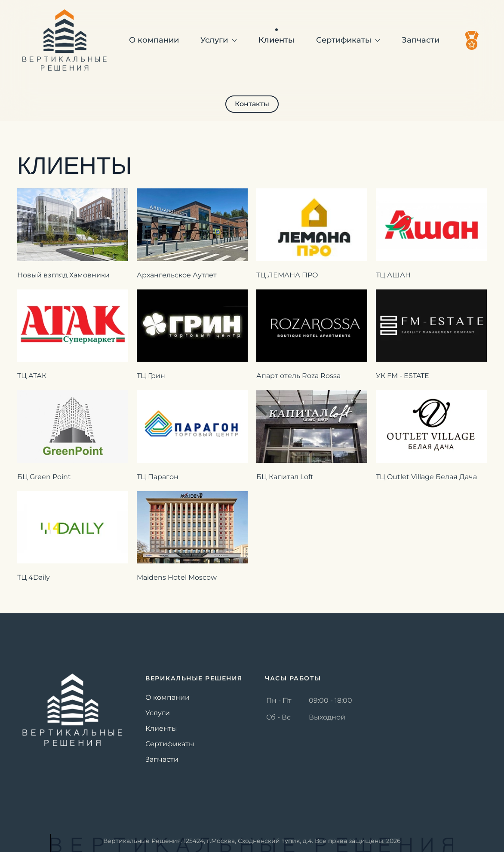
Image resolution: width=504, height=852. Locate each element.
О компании (154, 40)
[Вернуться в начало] (65, 40)
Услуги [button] (219, 40)
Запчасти (421, 40)
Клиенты (277, 40)
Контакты (252, 104)
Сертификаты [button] (348, 40)
